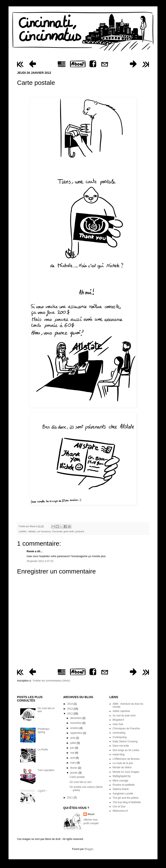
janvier (74, 773)
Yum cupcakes (46, 770)
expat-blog (119, 754)
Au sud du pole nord (124, 716)
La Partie (43, 750)
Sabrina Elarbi (121, 789)
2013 (70, 709)
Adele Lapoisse (121, 711)
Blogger (89, 849)
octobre (75, 728)
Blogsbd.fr (118, 720)
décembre (76, 718)
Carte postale (77, 777)
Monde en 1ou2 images (126, 772)
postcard (79, 531)
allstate (32, 531)
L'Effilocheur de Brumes (126, 759)
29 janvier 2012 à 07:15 (40, 561)
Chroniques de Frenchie (126, 729)
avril (73, 758)
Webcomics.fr (120, 811)
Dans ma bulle (121, 746)
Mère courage (120, 781)
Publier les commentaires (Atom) (52, 681)
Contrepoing (119, 737)
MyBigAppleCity (122, 776)
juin (73, 748)
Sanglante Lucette (123, 794)
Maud (33, 526)
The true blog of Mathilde (127, 802)
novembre (76, 723)
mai (73, 753)
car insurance (44, 531)
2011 (70, 798)
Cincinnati (57, 531)
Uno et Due (119, 807)
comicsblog (119, 733)
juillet (74, 743)
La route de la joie (123, 763)
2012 (70, 714)
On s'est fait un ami (80, 782)
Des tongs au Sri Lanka (126, 750)
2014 (70, 704)
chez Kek (118, 724)
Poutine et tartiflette (124, 785)
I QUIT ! (42, 791)
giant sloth (69, 531)
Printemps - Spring (44, 730)
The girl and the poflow (125, 798)
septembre (77, 733)
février (74, 768)
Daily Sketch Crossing (125, 741)
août (73, 738)
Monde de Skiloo (122, 767)
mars (73, 763)
